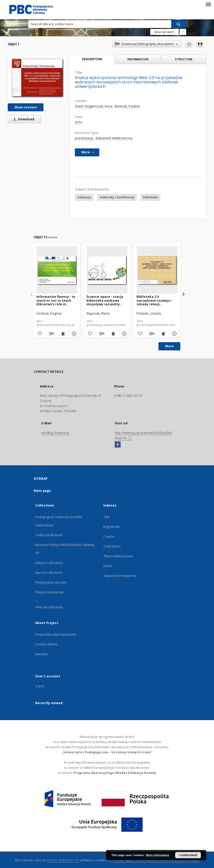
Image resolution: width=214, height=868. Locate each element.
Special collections (49, 573)
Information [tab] (138, 59)
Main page (42, 491)
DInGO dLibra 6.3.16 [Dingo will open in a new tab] (63, 860)
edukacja (84, 197)
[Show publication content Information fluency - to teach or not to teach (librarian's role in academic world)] (63, 334)
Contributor (112, 546)
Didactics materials (49, 592)
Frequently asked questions (56, 634)
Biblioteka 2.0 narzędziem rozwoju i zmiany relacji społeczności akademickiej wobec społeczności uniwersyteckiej (154, 300)
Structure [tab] (184, 59)
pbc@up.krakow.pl (55, 433)
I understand (188, 855)
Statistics (42, 654)
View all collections (49, 607)
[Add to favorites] (189, 44)
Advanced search (164, 32)
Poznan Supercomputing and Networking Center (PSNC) (156, 860)
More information (158, 855)
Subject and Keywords (120, 576)
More (169, 346)
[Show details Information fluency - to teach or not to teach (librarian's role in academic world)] (74, 334)
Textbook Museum (49, 535)
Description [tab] (92, 59)
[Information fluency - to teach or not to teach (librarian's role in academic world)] (57, 270)
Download (23, 119)
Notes (108, 566)
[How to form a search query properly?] (183, 32)
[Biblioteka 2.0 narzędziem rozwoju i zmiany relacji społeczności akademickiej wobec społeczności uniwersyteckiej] (157, 270)
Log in (40, 686)
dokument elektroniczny (114, 138)
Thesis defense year (118, 556)
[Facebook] (118, 445)
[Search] (179, 24)
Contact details (46, 644)
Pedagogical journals (51, 582)
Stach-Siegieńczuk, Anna (94, 106)
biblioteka (150, 197)
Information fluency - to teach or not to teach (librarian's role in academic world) (56, 300)
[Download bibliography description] (51, 334)
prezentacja (84, 138)
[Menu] (208, 4)
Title (107, 517)
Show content (26, 107)
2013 (78, 122)
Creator (109, 537)
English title (112, 527)
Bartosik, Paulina (127, 106)
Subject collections (49, 563)
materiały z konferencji (117, 197)
